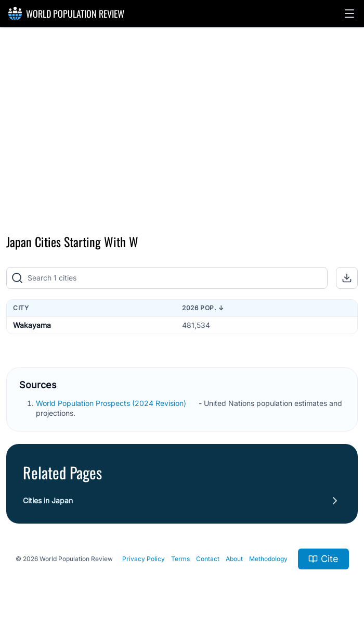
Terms (180, 559)
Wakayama (32, 325)
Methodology (268, 559)
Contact (208, 559)
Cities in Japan (48, 500)
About (234, 559)
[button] (349, 14)
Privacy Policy (144, 559)
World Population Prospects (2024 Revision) (112, 403)
